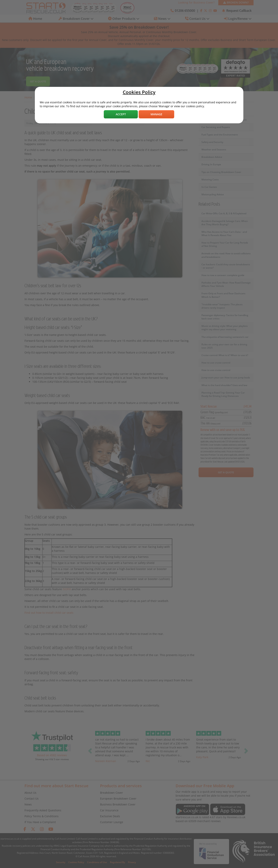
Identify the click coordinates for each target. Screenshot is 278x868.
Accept (121, 114)
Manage (156, 114)
